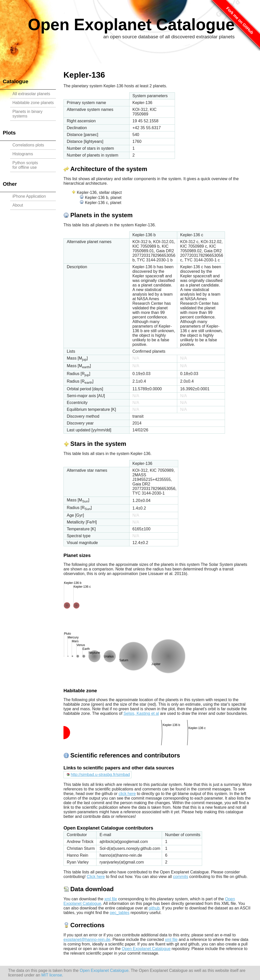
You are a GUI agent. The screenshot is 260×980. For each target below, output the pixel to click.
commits (181, 877)
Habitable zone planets (33, 103)
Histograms (23, 154)
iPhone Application (29, 196)
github (154, 908)
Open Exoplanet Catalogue (131, 25)
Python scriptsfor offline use (25, 165)
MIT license (52, 975)
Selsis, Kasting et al (141, 713)
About (18, 205)
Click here (96, 877)
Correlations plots (28, 145)
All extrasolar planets (31, 94)
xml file (111, 899)
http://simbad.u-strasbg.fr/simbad (100, 775)
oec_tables (119, 913)
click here (127, 794)
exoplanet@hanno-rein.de (87, 940)
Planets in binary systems (27, 114)
